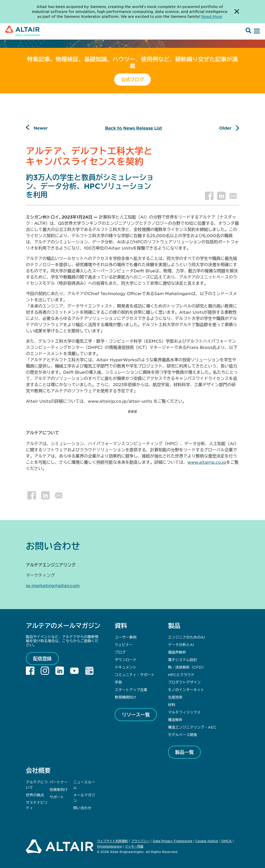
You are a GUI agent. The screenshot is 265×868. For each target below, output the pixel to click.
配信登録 (42, 659)
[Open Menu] (256, 31)
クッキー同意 (134, 847)
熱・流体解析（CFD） (187, 667)
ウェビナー (124, 645)
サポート (57, 797)
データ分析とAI (181, 645)
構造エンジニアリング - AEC (192, 727)
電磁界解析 (177, 652)
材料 (172, 705)
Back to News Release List (134, 128)
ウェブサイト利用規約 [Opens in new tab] (112, 841)
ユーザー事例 (126, 637)
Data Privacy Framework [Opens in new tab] (172, 841)
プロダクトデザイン (184, 682)
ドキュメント (126, 667)
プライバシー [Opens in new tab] (140, 841)
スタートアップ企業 (131, 690)
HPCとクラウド (181, 675)
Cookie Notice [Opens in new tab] (207, 841)
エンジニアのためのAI (186, 637)
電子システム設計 (182, 660)
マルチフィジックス (184, 712)
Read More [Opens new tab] (212, 16)
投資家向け (59, 789)
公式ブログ (132, 79)
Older (225, 128)
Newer (41, 128)
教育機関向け (126, 697)
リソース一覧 (136, 715)
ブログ (120, 652)
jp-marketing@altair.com (53, 585)
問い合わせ (83, 808)
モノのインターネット (186, 690)
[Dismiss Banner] (237, 12)
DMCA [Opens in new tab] (226, 841)
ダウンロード (126, 660)
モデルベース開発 (182, 735)
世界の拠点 (35, 795)
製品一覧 (185, 752)
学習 (118, 682)
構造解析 (175, 720)
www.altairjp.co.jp (207, 462)
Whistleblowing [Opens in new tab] (109, 846)
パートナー (59, 782)
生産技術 (175, 697)
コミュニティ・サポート (135, 675)
